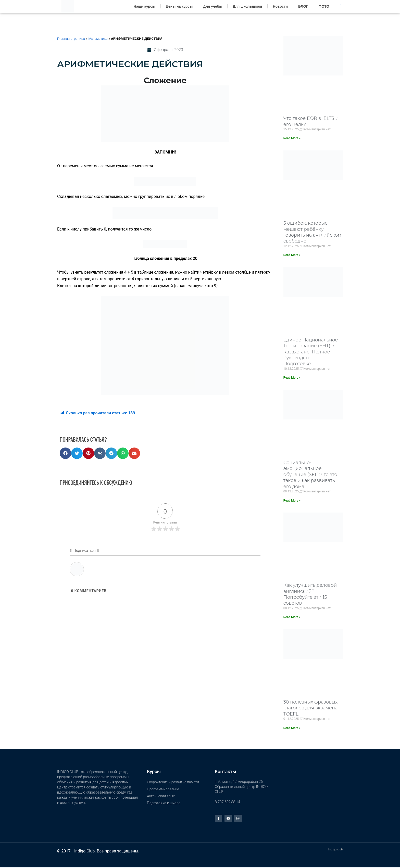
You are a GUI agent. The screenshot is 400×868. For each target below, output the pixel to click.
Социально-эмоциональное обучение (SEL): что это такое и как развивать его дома (310, 475)
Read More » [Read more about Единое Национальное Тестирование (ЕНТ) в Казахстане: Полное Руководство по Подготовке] (292, 378)
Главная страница (72, 39)
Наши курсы (145, 6)
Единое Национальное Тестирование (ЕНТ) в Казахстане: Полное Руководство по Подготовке (311, 352)
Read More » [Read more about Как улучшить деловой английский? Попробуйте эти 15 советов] (292, 617)
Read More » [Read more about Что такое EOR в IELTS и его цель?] (292, 138)
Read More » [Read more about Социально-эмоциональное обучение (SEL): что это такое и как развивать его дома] (292, 501)
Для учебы (213, 6)
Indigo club (335, 850)
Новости (280, 6)
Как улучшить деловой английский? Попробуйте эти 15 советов (310, 594)
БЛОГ (303, 6)
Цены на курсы (179, 6)
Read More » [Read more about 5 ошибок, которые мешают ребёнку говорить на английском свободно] (292, 255)
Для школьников (247, 6)
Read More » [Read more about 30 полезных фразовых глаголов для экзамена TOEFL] (292, 728)
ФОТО (324, 6)
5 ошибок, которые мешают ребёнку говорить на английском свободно (312, 232)
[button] (65, 454)
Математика (99, 39)
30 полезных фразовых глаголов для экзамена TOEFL (311, 708)
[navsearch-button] (341, 6)
